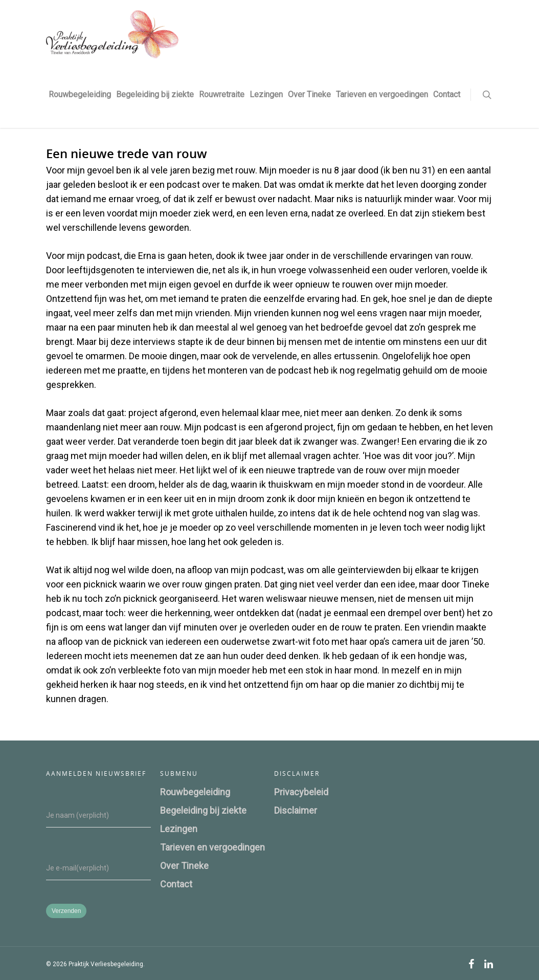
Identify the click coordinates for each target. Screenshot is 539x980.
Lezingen (266, 94)
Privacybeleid (301, 792)
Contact (447, 94)
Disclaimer (296, 810)
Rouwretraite (222, 94)
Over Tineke (309, 94)
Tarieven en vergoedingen (382, 94)
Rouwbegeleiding (80, 94)
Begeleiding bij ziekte (155, 94)
